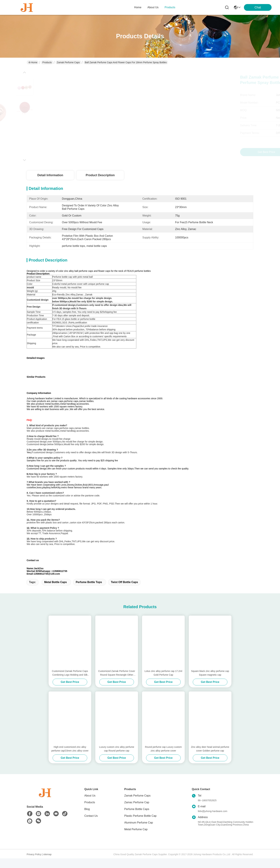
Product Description (100, 175)
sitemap (47, 864)
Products (47, 62)
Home (138, 7)
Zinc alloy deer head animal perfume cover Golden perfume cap (210, 758)
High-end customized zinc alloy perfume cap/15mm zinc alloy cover (70, 758)
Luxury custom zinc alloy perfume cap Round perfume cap (117, 758)
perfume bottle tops (89, 592)
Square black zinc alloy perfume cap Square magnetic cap (210, 683)
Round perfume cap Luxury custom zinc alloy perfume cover (163, 758)
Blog (87, 819)
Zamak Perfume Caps (68, 62)
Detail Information (50, 175)
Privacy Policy (34, 864)
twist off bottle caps (124, 592)
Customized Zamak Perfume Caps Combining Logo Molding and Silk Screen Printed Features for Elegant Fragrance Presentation (70, 683)
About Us (90, 805)
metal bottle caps (55, 592)
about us (153, 7)
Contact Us (91, 825)
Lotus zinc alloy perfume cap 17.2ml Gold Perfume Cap (163, 683)
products (170, 7)
